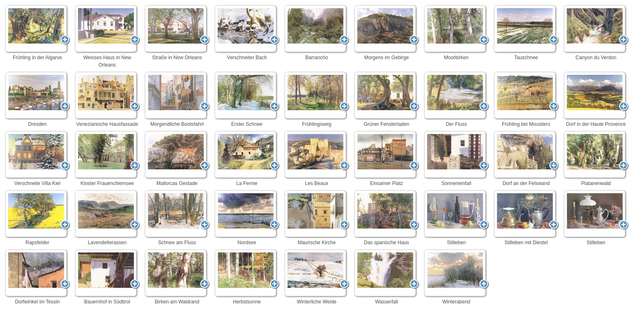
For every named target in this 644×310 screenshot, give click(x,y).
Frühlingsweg (317, 99)
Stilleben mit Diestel (526, 217)
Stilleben (456, 217)
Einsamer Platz (386, 158)
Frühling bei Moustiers (526, 99)
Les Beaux (317, 158)
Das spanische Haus (386, 217)
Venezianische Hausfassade (107, 99)
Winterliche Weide (317, 277)
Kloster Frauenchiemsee (107, 158)
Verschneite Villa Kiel (37, 158)
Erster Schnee (247, 99)
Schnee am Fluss (177, 217)
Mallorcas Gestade (177, 158)
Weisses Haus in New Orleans (107, 36)
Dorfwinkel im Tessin (37, 277)
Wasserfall (386, 277)
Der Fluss (456, 99)
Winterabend (456, 277)
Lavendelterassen (107, 217)
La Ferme (247, 158)
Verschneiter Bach (247, 32)
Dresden (37, 99)
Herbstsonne (247, 277)
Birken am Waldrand (177, 277)
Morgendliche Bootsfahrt (177, 99)
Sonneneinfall (456, 158)
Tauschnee (526, 32)
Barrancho (317, 32)
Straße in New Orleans (177, 32)
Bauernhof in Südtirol (107, 277)
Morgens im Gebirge (386, 32)
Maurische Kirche (317, 217)
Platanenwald (596, 158)
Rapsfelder (37, 217)
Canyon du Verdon (596, 32)
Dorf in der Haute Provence (596, 99)
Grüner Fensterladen (386, 99)
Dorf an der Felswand (526, 158)
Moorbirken (456, 32)
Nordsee (247, 217)
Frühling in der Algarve (37, 32)
